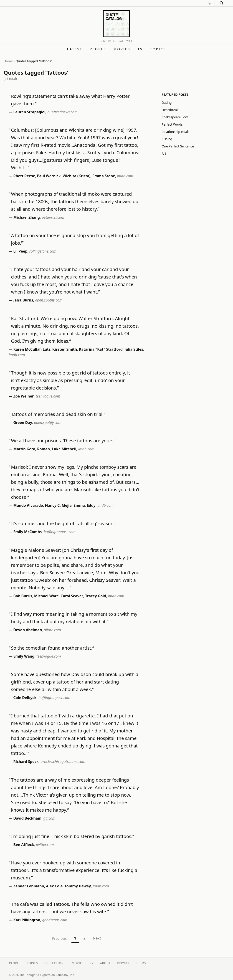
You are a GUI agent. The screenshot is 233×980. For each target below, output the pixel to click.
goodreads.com (55, 920)
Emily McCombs (28, 532)
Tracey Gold (96, 596)
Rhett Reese (24, 176)
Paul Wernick (49, 176)
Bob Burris (23, 596)
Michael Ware (46, 596)
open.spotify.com (49, 300)
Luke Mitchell (64, 449)
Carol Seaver (72, 596)
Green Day (23, 423)
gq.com (49, 818)
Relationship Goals (175, 132)
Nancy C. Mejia (58, 505)
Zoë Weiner (24, 396)
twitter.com (45, 845)
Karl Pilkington (27, 920)
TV (140, 49)
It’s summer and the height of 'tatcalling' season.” (64, 523)
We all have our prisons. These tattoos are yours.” (64, 441)
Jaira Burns (23, 300)
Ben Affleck (24, 845)
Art (164, 153)
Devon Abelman (28, 630)
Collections (55, 963)
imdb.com (125, 176)
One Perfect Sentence (178, 146)
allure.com (52, 630)
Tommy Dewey (78, 886)
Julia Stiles (134, 349)
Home (8, 61)
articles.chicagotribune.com (63, 762)
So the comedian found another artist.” (52, 648)
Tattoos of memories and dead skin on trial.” (58, 414)
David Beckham (27, 818)
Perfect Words (172, 124)
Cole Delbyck (25, 698)
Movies (122, 49)
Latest (75, 49)
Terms (141, 963)
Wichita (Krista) (76, 176)
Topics (158, 49)
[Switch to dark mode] (209, 3)
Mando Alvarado (28, 505)
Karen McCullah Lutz (32, 349)
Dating (167, 103)
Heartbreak (170, 110)
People (98, 49)
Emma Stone (104, 176)
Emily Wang (24, 656)
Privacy (123, 963)
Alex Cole (54, 886)
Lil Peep (20, 251)
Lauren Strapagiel (29, 112)
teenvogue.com (48, 396)
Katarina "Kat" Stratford (101, 349)
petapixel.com (53, 217)
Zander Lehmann (29, 886)
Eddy (91, 505)
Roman (43, 449)
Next (97, 938)
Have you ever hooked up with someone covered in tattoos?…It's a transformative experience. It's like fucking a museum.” (74, 870)
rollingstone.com (43, 251)
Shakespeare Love (175, 117)
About (105, 963)
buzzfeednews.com (62, 112)
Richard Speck (26, 762)
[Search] (222, 3)
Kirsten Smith (65, 349)
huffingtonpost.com (60, 532)
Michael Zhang (27, 217)
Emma (79, 505)
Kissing (167, 139)
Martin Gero (24, 449)
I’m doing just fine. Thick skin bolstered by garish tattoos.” (72, 836)
